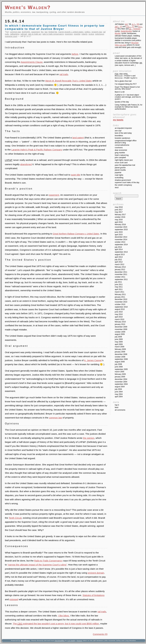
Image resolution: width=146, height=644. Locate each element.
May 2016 (119, 220)
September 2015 (121, 230)
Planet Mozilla (120, 170)
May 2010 (119, 314)
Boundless (119, 136)
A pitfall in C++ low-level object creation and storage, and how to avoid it (128, 97)
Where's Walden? (28, 7)
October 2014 (120, 242)
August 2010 (120, 309)
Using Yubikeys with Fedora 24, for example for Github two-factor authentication (129, 107)
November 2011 (121, 274)
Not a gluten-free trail (123, 81)
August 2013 (120, 255)
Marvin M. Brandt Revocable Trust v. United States (68, 81)
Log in (117, 405)
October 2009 (120, 332)
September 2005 (121, 369)
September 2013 (121, 252)
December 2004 (121, 379)
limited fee (53, 32)
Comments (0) (100, 634)
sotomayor (100, 34)
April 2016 (119, 222)
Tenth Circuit (15, 518)
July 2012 (118, 260)
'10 (118, 27)
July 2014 (118, 247)
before (75, 54)
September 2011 (121, 279)
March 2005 (119, 372)
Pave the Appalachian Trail (125, 165)
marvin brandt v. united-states (71, 32)
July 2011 (118, 282)
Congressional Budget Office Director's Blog (126, 142)
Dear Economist (121, 150)
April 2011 (119, 289)
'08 (136, 24)
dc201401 (26, 32)
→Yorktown (135, 29)
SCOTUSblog (119, 178)
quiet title (76, 175)
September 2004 (121, 384)
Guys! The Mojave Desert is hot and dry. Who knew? (127, 88)
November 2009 (121, 329)
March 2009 (119, 347)
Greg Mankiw (120, 153)
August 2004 (120, 387)
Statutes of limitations (94, 595)
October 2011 (120, 277)
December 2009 (121, 327)
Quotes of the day (122, 102)
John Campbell (120, 158)
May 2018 (119, 207)
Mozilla (118, 33)
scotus (91, 34)
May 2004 (119, 394)
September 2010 (121, 307)
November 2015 (121, 227)
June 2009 (119, 339)
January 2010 (120, 324)
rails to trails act (35, 34)
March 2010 (119, 319)
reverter (77, 34)
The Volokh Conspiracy (123, 185)
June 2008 (119, 367)
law (46, 32)
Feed (116, 407)
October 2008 (120, 357)
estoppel (14, 599)
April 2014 (119, 249)
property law (97, 32)
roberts (84, 34)
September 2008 (121, 359)
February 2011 (120, 294)
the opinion (89, 438)
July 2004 (118, 389)
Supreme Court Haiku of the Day (127, 182)
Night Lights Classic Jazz (124, 160)
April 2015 (119, 235)
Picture (79, 641)
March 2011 (119, 292)
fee (42, 32)
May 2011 (119, 287)
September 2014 (121, 245)
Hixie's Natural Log (122, 155)
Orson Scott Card (121, 163)
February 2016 (120, 225)
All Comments (120, 410)
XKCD (117, 188)
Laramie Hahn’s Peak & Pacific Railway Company (37, 150)
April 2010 (119, 317)
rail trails (64, 74)
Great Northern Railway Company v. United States (76, 234)
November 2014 (121, 240)
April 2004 (119, 397)
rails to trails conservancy (53, 34)
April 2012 (119, 262)
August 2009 (120, 334)
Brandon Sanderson (122, 138)
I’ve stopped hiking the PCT (126, 84)
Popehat (118, 173)
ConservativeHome (122, 145)
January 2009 (120, 352)
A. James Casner (93, 360)
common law (15, 32)
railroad (24, 34)
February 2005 (120, 374)
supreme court (11, 36)
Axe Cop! (118, 131)
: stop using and (126, 76)
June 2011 (119, 285)
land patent (78, 138)
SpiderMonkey (126, 31)
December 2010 (121, 299)
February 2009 (120, 349)
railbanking (15, 34)
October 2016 (120, 217)
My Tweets (118, 120)
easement (36, 32)
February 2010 (120, 322)
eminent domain (96, 573)
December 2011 (121, 272)
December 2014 (121, 237)
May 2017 (119, 212)
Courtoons (119, 148)
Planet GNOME (120, 168)
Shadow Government (123, 180)
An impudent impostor (123, 128)
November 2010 (121, 302)
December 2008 (121, 354)
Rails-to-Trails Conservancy (48, 561)
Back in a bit (120, 92)
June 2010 (119, 312)
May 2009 (119, 342)
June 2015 (119, 232)
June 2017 (119, 210)
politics (88, 32)
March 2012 (119, 264)
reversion (69, 34)
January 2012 (120, 270)
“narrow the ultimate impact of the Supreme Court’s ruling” (37, 565)
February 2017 (120, 215)
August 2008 (120, 362)
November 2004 (121, 382)
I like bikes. (64, 616)
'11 (130, 27)
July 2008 (118, 364)
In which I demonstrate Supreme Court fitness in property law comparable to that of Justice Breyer (55, 27)
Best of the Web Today (123, 133)
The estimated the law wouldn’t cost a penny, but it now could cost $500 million (56, 624)
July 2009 (118, 337)
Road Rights (119, 175)
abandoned (26, 164)
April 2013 (119, 257)
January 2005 (120, 377)
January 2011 (120, 297)
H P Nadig (72, 641)
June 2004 (119, 392)
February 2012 (120, 267)
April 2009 (119, 344)
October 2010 (120, 304)
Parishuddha (59, 641)
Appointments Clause (32, 62)
